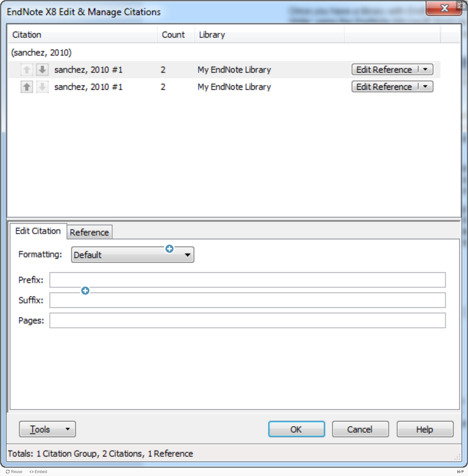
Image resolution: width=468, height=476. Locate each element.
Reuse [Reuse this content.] (17, 472)
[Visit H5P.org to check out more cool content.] (461, 472)
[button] (462, 6)
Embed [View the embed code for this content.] (41, 472)
